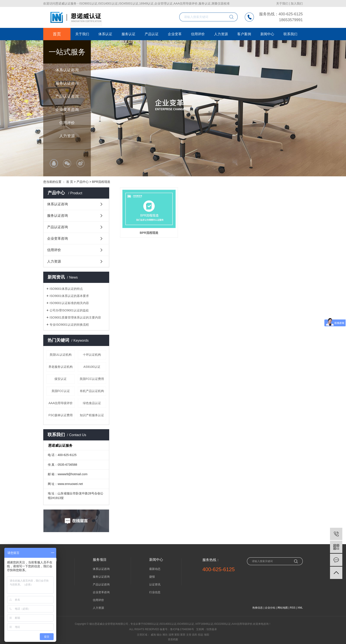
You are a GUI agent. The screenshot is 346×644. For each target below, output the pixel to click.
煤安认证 (61, 379)
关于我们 (282, 3)
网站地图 (283, 608)
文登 (189, 635)
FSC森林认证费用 (61, 415)
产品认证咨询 (67, 96)
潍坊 (165, 635)
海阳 (207, 635)
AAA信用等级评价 (61, 403)
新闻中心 (267, 34)
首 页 (70, 182)
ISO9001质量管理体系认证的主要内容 (75, 317)
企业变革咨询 (67, 110)
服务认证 (128, 34)
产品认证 (152, 34)
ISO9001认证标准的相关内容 (69, 303)
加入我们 (297, 3)
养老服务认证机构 (61, 367)
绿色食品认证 (92, 403)
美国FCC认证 (61, 391)
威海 (153, 635)
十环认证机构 (92, 355)
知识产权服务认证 (92, 415)
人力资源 (67, 136)
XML (300, 608)
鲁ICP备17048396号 (182, 629)
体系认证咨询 (67, 70)
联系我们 (290, 34)
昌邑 (195, 635)
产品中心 (83, 182)
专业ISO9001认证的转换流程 (69, 325)
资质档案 (173, 639)
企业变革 (175, 34)
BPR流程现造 (101, 182)
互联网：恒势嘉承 (207, 629)
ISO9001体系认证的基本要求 (69, 296)
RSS (293, 608)
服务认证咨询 (67, 83)
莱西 (183, 635)
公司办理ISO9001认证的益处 (69, 310)
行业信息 (155, 592)
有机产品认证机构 (92, 391)
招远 (200, 635)
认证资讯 (155, 584)
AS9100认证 (92, 367)
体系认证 (105, 34)
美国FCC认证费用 (92, 379)
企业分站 (270, 608)
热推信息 (258, 608)
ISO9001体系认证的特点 (66, 289)
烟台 (159, 635)
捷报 (152, 577)
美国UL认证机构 (61, 355)
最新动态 (155, 569)
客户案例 (244, 34)
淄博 (171, 635)
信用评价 (67, 123)
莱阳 (177, 635)
